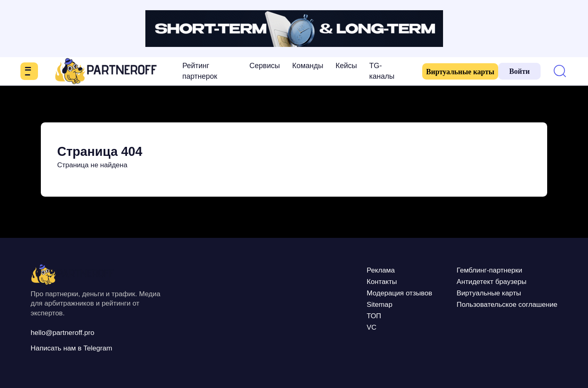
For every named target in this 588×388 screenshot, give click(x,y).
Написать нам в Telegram (78, 348)
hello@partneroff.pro (68, 332)
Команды (298, 66)
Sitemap (354, 304)
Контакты (356, 281)
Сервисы (255, 66)
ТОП (347, 315)
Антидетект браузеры (481, 281)
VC (345, 327)
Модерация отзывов (377, 293)
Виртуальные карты (443, 72)
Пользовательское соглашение (499, 304)
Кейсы (337, 66)
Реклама (355, 270)
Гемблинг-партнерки (478, 270)
